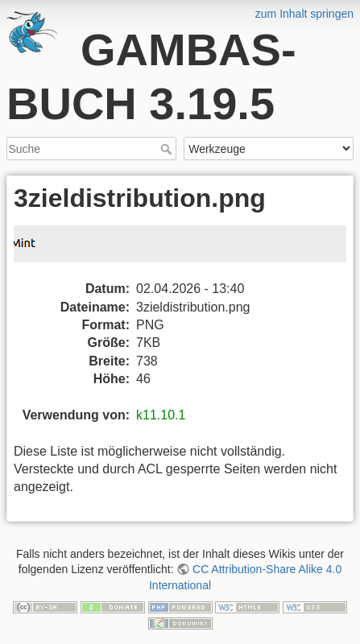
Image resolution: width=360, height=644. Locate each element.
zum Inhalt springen (304, 14)
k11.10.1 (161, 415)
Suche (168, 149)
